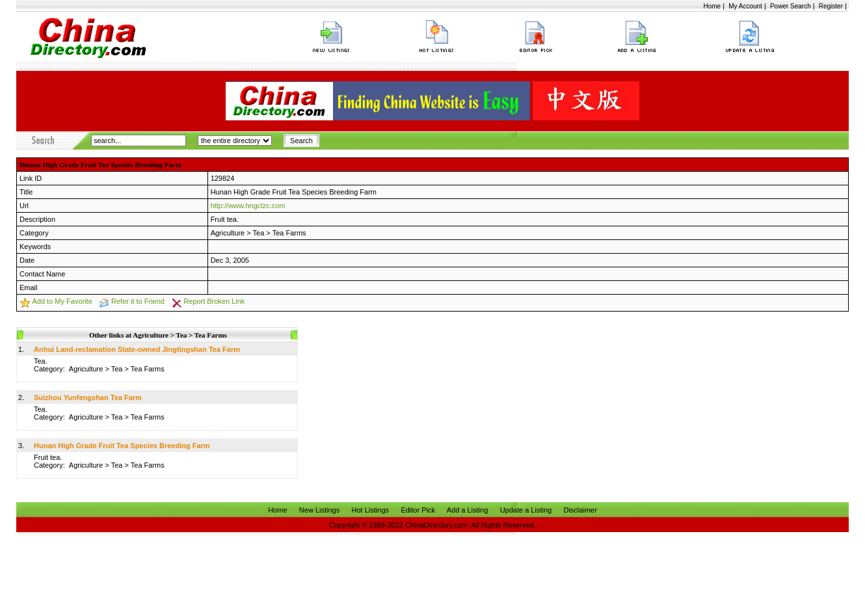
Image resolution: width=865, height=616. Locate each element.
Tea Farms (289, 233)
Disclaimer (580, 510)
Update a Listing (526, 510)
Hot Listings (370, 510)
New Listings (319, 510)
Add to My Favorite (62, 301)
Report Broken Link (214, 301)
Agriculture (228, 233)
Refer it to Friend (138, 301)
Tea (259, 233)
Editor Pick (418, 510)
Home (712, 6)
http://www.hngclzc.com (248, 206)
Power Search (791, 6)
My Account (745, 6)
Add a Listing (468, 510)
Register (831, 6)
